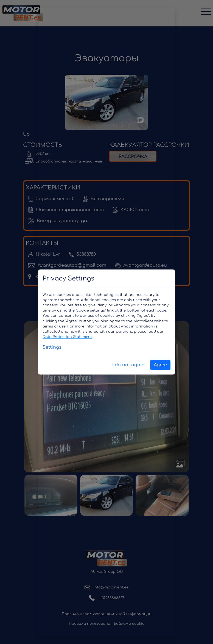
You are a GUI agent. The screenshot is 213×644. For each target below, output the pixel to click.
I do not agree (128, 365)
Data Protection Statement (67, 337)
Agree (160, 365)
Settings (52, 347)
